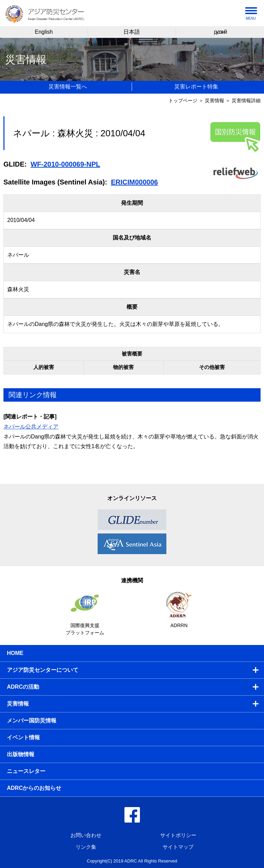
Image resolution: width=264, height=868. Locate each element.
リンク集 (86, 847)
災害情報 (214, 100)
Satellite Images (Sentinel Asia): (55, 182)
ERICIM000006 (135, 182)
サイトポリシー (178, 835)
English (44, 32)
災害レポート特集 (196, 87)
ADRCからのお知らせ (34, 788)
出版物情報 (21, 754)
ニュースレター (26, 771)
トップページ (183, 100)
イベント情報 (23, 737)
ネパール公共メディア (31, 427)
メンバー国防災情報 (32, 721)
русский (220, 32)
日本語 (132, 32)
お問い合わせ (86, 835)
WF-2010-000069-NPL (65, 164)
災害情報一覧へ (68, 87)
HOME (15, 653)
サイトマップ (178, 847)
